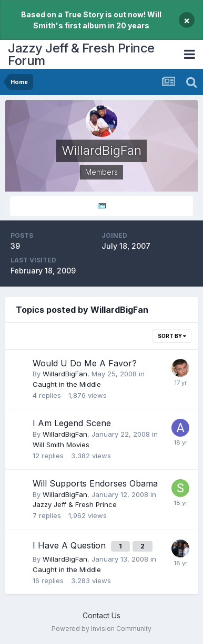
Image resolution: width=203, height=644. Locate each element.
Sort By (172, 336)
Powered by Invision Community (101, 629)
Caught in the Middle (67, 384)
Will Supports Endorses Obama (95, 483)
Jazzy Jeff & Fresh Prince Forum (81, 54)
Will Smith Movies (61, 445)
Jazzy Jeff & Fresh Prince (75, 504)
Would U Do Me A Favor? (85, 363)
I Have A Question (70, 545)
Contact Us (101, 615)
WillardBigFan (65, 374)
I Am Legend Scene (72, 423)
